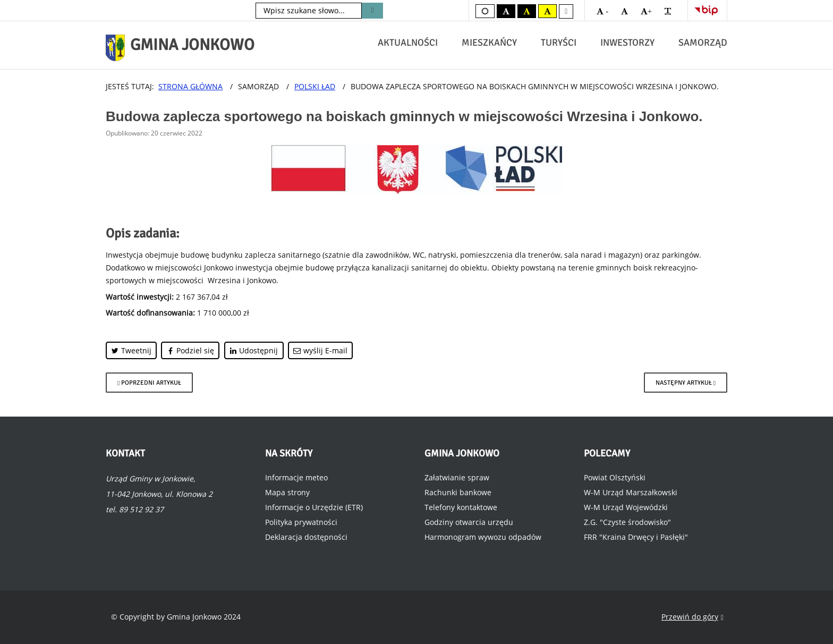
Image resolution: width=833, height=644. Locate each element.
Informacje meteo (296, 477)
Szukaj (372, 11)
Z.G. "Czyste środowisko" (627, 522)
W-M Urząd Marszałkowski (631, 492)
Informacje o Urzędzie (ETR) (314, 507)
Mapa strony (287, 492)
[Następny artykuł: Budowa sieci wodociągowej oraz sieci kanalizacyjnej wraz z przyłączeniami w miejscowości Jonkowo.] (686, 383)
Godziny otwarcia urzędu (469, 522)
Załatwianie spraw (457, 477)
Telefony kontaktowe (461, 507)
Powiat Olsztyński (615, 477)
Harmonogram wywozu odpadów (483, 537)
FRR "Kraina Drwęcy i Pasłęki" (636, 537)
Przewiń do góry (692, 617)
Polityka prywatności (301, 522)
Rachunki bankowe (458, 492)
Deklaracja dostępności (306, 537)
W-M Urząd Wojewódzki (626, 507)
